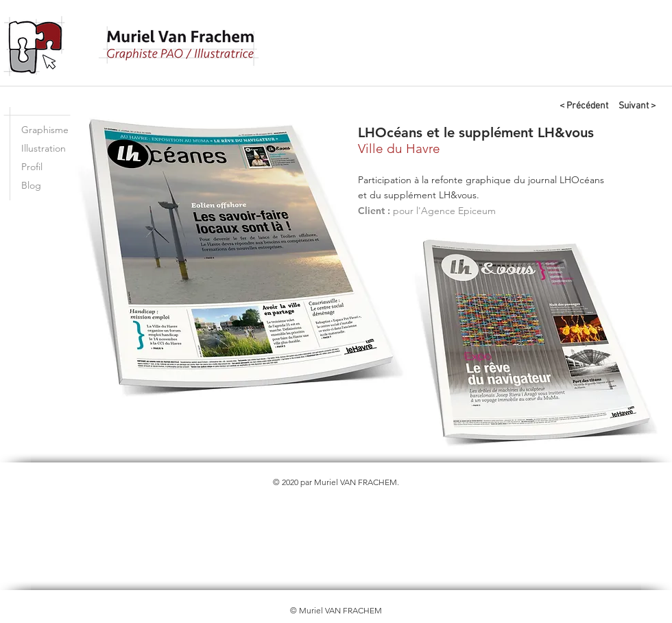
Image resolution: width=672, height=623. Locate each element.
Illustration (44, 148)
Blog (31, 185)
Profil (32, 167)
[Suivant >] (637, 106)
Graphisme (45, 130)
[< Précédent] (584, 106)
